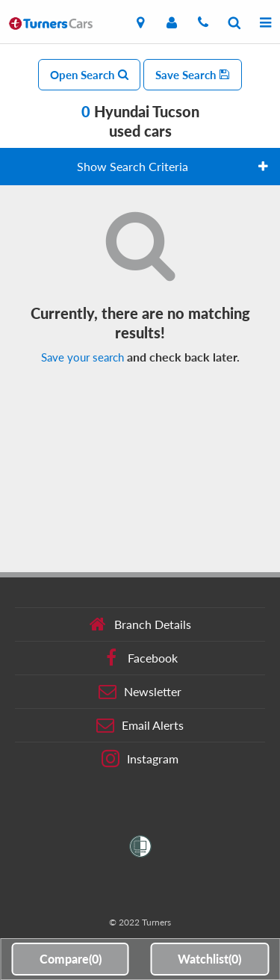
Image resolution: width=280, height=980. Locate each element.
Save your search (83, 357)
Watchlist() (209, 959)
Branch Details (140, 624)
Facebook (140, 658)
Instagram (140, 759)
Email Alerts (140, 725)
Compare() (71, 959)
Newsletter (140, 692)
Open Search (89, 75)
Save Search (193, 75)
